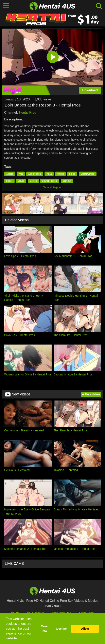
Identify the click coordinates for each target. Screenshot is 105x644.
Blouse (21, 181)
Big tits (72, 174)
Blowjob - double (50, 181)
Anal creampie (35, 174)
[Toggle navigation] (6, 6)
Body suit (67, 181)
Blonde (9, 181)
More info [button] (44, 629)
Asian (49, 174)
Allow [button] (85, 629)
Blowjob (33, 181)
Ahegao (10, 174)
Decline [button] (61, 629)
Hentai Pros (28, 112)
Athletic (60, 174)
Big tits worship (87, 174)
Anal (21, 174)
